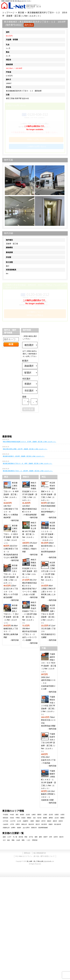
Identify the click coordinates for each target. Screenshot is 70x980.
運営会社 (27, 853)
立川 (4, 840)
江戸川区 (6, 821)
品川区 (51, 815)
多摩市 (13, 828)
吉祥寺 (56, 837)
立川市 (19, 821)
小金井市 (6, 824)
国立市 (38, 824)
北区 (34, 818)
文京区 (28, 815)
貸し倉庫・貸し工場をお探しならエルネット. (40, 861)
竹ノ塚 (15, 837)
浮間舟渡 (35, 840)
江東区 (45, 815)
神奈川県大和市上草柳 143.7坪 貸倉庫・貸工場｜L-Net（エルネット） (25, 449)
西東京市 (34, 828)
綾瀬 (4, 837)
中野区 (18, 818)
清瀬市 (51, 824)
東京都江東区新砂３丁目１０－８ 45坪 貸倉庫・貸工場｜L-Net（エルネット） (28, 463)
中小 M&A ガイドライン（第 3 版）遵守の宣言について (35, 856)
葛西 (36, 837)
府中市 (43, 821)
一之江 (28, 840)
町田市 (61, 821)
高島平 (45, 837)
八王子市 (13, 821)
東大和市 (44, 824)
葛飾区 (62, 818)
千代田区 (6, 815)
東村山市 (24, 824)
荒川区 (39, 818)
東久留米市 (58, 824)
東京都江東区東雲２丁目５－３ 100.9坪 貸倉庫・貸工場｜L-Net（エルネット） (28, 471)
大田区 (62, 815)
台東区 (34, 815)
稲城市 (19, 828)
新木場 (21, 837)
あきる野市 (26, 828)
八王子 (9, 837)
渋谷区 (12, 818)
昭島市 (49, 821)
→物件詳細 (14, 520)
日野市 (18, 824)
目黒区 (57, 815)
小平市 (12, 824)
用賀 (26, 837)
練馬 (40, 837)
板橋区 (45, 818)
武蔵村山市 (6, 828)
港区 (17, 815)
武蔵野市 (26, 821)
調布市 (55, 821)
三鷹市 (32, 821)
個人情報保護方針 (40, 853)
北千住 (31, 837)
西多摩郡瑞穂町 (43, 828)
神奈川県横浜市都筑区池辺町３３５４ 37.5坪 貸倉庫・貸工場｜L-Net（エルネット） (30, 442)
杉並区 (23, 818)
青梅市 (38, 821)
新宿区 (22, 815)
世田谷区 (6, 818)
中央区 (12, 815)
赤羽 (51, 837)
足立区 (57, 818)
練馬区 (51, 818)
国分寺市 (31, 824)
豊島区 (29, 818)
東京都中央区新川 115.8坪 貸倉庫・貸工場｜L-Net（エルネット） (24, 456)
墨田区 (39, 815)
